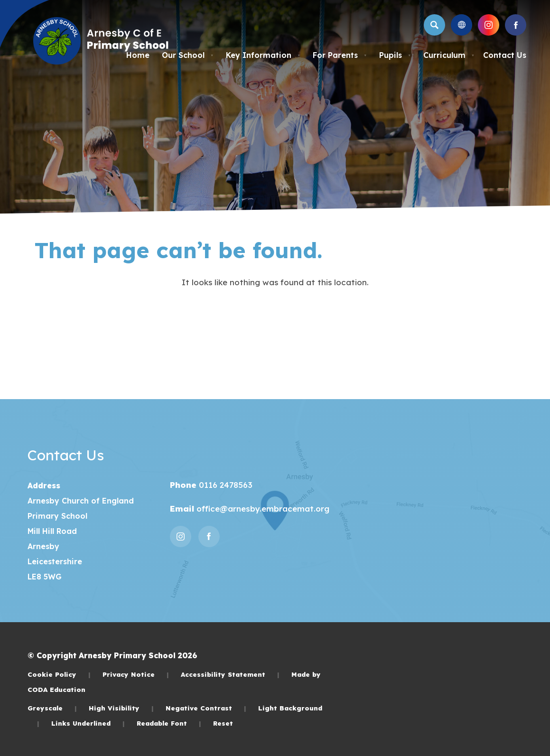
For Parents (340, 55)
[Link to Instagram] (489, 25)
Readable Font (169, 723)
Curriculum (449, 55)
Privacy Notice (136, 674)
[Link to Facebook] (516, 25)
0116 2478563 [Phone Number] (224, 485)
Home (138, 55)
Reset (223, 723)
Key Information (263, 55)
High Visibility (121, 708)
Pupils (395, 55)
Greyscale (52, 708)
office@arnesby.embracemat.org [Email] (262, 509)
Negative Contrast (206, 708)
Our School (188, 55)
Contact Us (505, 55)
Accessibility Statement (230, 674)
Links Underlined (88, 723)
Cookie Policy (59, 674)
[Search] (434, 25)
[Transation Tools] (461, 25)
